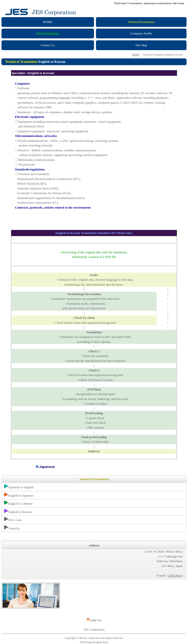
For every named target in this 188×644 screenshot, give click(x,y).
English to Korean (18, 511)
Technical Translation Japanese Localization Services (150, 4)
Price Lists (13, 519)
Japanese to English (19, 487)
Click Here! (175, 575)
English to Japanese (19, 495)
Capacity (12, 528)
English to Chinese (18, 503)
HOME (136, 55)
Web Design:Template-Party (94, 642)
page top (94, 620)
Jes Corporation (92, 638)
